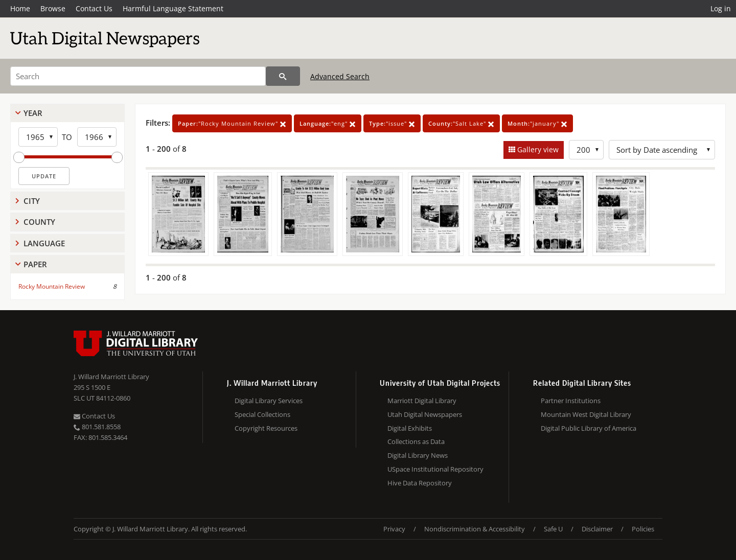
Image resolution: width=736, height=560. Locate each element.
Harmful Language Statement (173, 8)
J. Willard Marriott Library (111, 377)
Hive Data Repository (420, 483)
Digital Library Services (269, 401)
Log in (721, 8)
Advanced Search (340, 76)
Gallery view (537, 149)
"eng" (328, 123)
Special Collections (262, 414)
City (32, 201)
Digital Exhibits (410, 428)
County (39, 222)
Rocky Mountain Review (52, 286)
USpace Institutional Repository (435, 469)
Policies (643, 529)
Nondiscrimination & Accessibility (475, 529)
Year (33, 113)
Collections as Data (416, 441)
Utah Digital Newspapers (425, 414)
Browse (53, 8)
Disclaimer (597, 529)
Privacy (394, 529)
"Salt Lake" (461, 123)
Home (20, 8)
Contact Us (94, 8)
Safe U (553, 529)
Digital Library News (418, 455)
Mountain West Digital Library (586, 414)
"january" (537, 123)
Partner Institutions (571, 401)
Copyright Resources (266, 428)
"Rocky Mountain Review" (232, 123)
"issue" (392, 123)
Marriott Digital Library (422, 401)
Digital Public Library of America (589, 428)
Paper (35, 264)
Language (44, 243)
